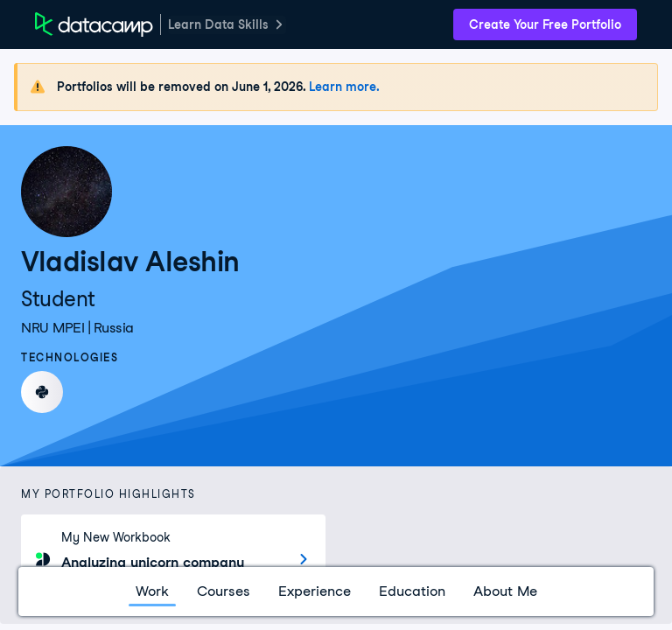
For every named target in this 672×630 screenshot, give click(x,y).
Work (152, 591)
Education (412, 591)
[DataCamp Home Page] (94, 24)
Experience (315, 591)
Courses (224, 591)
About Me (505, 591)
